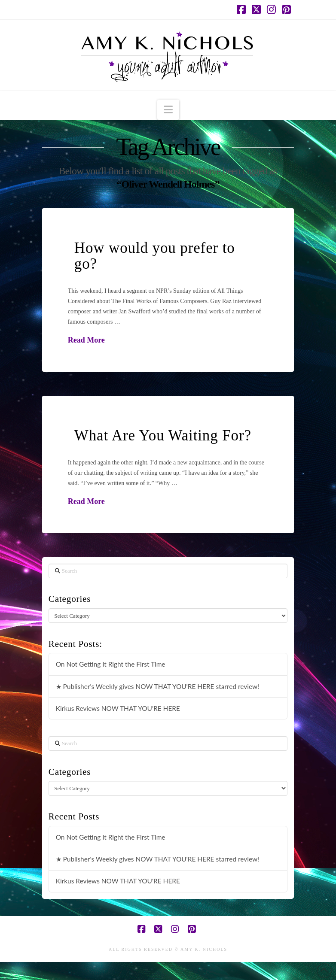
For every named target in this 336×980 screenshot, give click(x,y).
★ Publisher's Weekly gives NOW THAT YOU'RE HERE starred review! (158, 686)
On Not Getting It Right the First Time (111, 664)
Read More (86, 340)
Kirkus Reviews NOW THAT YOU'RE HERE (118, 708)
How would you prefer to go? (155, 256)
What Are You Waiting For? (163, 435)
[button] (168, 110)
